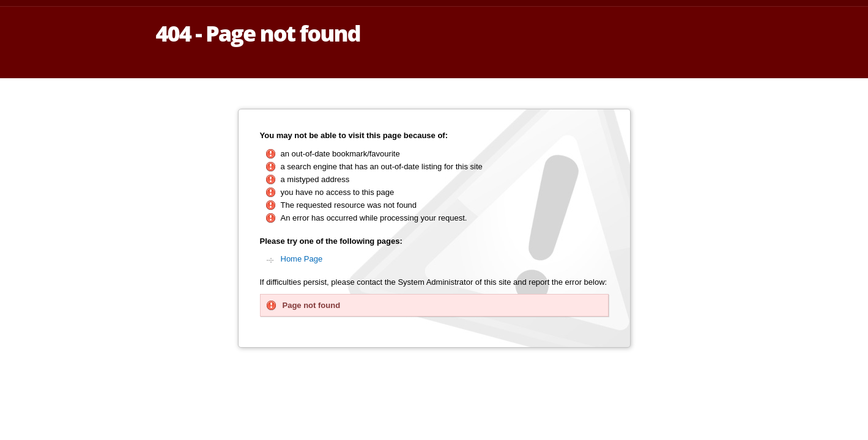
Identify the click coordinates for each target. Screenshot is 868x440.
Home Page (302, 259)
